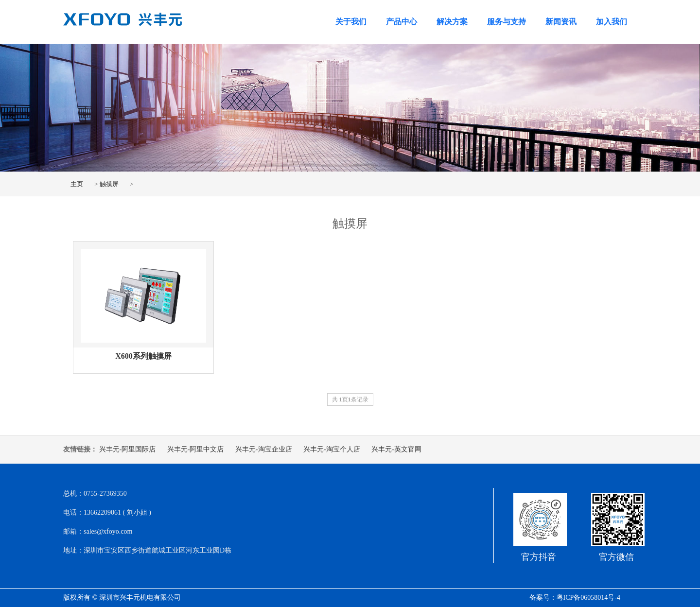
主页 (77, 184)
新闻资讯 (561, 22)
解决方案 (452, 22)
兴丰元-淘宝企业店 (264, 449)
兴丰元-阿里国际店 (128, 449)
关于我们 (351, 22)
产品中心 (402, 22)
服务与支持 (507, 22)
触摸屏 (109, 184)
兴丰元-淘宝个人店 (332, 449)
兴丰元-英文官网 (396, 449)
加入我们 (612, 22)
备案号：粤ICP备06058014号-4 (575, 598)
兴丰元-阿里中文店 (196, 449)
